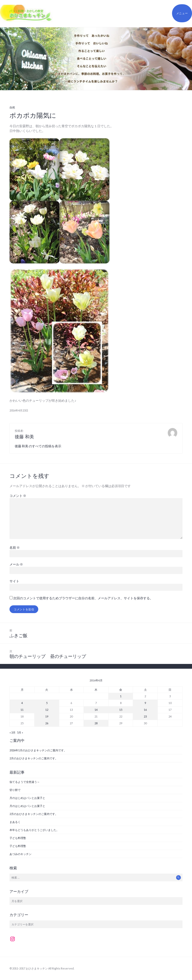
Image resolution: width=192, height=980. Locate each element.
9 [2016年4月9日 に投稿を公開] (145, 703)
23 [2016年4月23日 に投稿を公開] (145, 716)
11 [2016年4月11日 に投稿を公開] (22, 710)
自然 (12, 107)
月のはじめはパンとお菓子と (27, 798)
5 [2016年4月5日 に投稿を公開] (47, 703)
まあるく (15, 822)
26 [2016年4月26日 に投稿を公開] (47, 723)
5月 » (20, 732)
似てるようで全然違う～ (25, 782)
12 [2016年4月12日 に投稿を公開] (47, 710)
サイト (14, 581)
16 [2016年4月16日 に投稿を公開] (145, 710)
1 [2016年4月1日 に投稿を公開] (121, 696)
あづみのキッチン (20, 854)
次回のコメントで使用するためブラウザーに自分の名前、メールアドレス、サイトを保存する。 (83, 598)
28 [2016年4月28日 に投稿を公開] (96, 723)
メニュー (182, 13)
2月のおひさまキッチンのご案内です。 (34, 758)
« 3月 (12, 732)
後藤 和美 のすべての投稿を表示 (38, 446)
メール (16, 564)
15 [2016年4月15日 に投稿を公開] (121, 710)
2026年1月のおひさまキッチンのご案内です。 (38, 750)
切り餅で (15, 790)
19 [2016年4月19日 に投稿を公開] (47, 716)
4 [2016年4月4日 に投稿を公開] (22, 703)
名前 (15, 547)
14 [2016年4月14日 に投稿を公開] (96, 710)
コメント (18, 496)
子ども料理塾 (18, 838)
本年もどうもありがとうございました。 (34, 830)
